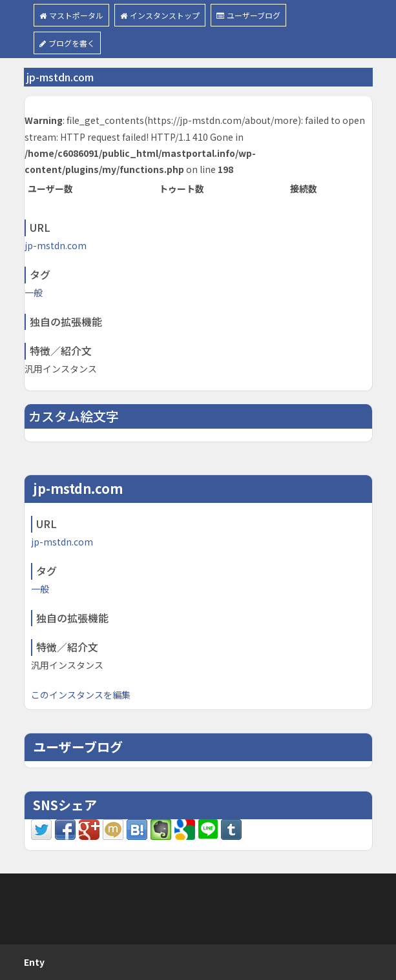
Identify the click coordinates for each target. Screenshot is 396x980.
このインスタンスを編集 (81, 695)
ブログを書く (67, 43)
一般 (34, 292)
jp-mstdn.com (56, 245)
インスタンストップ (160, 15)
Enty (34, 962)
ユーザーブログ (248, 15)
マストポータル (71, 15)
